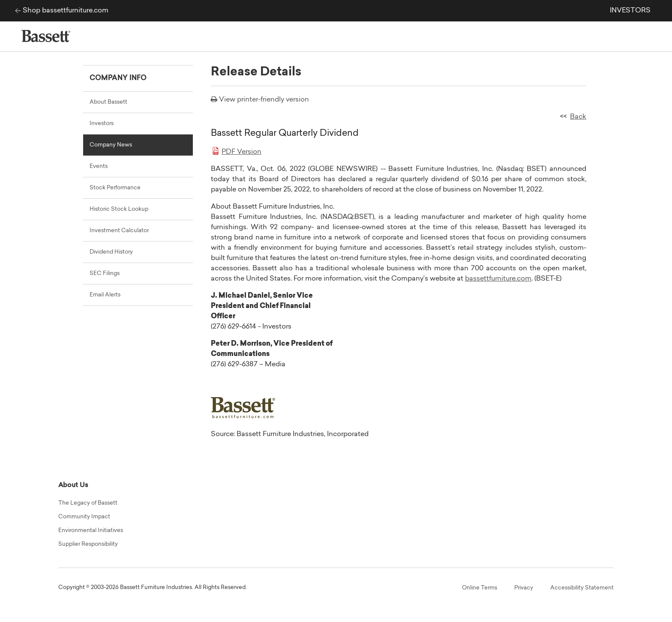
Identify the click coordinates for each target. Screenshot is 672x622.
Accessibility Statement (582, 588)
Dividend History (111, 252)
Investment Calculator (119, 231)
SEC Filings (105, 274)
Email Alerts (105, 295)
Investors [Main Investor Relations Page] (102, 124)
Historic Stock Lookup (119, 209)
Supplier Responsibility (88, 544)
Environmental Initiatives (91, 531)
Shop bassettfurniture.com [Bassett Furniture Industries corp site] (66, 11)
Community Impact (84, 517)
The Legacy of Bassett (88, 503)
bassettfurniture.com (498, 279)
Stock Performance (115, 188)
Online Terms (480, 588)
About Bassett (108, 102)
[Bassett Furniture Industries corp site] (16, 11)
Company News (111, 145)
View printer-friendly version (264, 100)
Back (578, 117)
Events (99, 166)
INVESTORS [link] (630, 11)
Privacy (524, 588)
